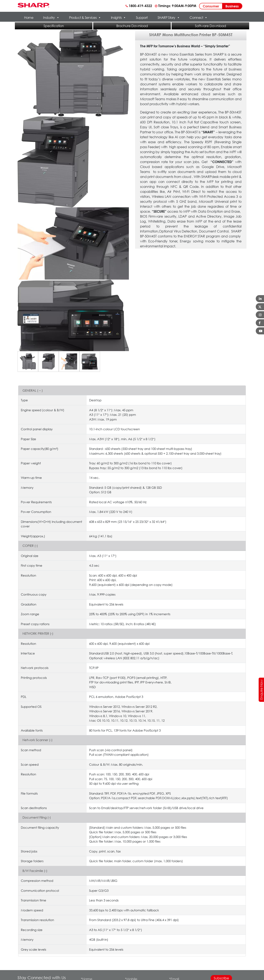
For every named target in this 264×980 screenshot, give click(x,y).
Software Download (210, 26)
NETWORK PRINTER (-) (38, 633)
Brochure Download (132, 26)
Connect (198, 18)
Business (232, 6)
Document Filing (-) (37, 817)
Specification (54, 26)
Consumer (211, 6)
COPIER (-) (30, 546)
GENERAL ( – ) (33, 390)
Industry (51, 18)
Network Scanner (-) (38, 740)
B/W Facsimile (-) (35, 871)
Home (29, 18)
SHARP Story (169, 18)
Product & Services (85, 18)
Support (142, 18)
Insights (118, 18)
